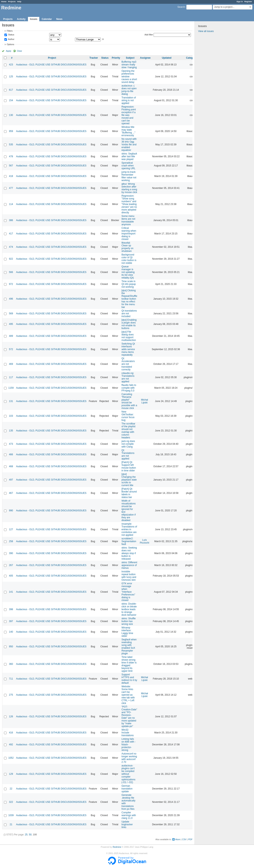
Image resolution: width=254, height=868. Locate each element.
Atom (178, 839)
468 (11, 466)
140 (11, 632)
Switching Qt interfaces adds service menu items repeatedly (128, 349)
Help (19, 1)
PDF (190, 839)
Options (10, 44)
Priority (116, 58)
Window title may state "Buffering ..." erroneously (128, 131)
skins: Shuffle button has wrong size (128, 621)
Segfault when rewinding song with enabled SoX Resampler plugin (129, 647)
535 (11, 145)
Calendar (47, 19)
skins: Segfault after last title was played (129, 156)
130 (11, 115)
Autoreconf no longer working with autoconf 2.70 (129, 758)
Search (181, 7)
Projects (12, 1)
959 (11, 131)
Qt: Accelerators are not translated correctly (128, 364)
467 (11, 493)
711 (11, 679)
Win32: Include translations (127, 733)
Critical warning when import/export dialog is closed (129, 234)
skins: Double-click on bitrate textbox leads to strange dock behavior (129, 609)
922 (11, 259)
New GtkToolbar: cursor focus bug (128, 416)
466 (11, 454)
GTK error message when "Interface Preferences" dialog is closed (128, 592)
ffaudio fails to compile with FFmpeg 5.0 (129, 388)
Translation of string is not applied (129, 100)
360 (11, 664)
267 (11, 565)
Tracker (94, 58)
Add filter (149, 35)
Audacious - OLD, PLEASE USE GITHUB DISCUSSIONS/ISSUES (51, 65)
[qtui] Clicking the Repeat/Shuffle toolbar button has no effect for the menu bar (129, 299)
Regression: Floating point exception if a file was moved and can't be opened (129, 115)
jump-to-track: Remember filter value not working (129, 176)
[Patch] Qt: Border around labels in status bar (129, 493)
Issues (34, 19)
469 (11, 364)
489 (11, 336)
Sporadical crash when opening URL (128, 166)
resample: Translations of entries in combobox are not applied (129, 529)
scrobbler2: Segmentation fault (129, 541)
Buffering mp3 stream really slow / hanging (129, 65)
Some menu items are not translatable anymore (128, 220)
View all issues (206, 31)
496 (11, 299)
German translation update (127, 789)
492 (11, 745)
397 (11, 621)
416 (11, 733)
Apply (9, 51)
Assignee (145, 58)
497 (11, 480)
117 (11, 377)
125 (11, 77)
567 (11, 166)
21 (11, 824)
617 (11, 90)
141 (11, 592)
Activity (21, 19)
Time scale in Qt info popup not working (129, 284)
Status (11, 35)
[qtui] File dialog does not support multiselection (129, 336)
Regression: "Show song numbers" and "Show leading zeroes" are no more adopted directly (129, 204)
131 (11, 401)
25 (26, 835)
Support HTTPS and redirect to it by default (129, 679)
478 (11, 156)
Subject (130, 58)
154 (11, 100)
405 (11, 576)
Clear (19, 51)
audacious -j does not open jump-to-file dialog (129, 90)
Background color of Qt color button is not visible (129, 259)
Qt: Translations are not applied (128, 454)
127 (11, 529)
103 (11, 416)
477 (11, 188)
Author (11, 39)
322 (11, 802)
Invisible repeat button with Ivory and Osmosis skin (129, 576)
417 (11, 234)
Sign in (240, 1)
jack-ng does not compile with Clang (128, 444)
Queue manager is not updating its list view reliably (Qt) (128, 272)
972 (11, 284)
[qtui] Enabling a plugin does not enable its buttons (129, 324)
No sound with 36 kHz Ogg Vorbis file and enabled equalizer (129, 145)
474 (11, 247)
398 (11, 609)
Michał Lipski (145, 401)
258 (11, 541)
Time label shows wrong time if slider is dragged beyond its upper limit (129, 664)
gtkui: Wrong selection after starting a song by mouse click (129, 188)
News (59, 19)
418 (11, 176)
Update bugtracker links (127, 824)
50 (30, 835)
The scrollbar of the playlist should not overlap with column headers (128, 431)
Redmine (117, 847)
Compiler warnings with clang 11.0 (129, 815)
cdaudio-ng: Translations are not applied (128, 377)
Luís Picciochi (144, 541)
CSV (184, 839)
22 (11, 789)
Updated (167, 58)
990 (11, 511)
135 (11, 431)
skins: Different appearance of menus (129, 565)
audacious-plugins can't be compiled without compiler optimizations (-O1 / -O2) (128, 774)
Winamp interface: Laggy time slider (127, 632)
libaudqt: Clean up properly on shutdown (127, 247)
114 (11, 204)
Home (4, 1)
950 (11, 647)
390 (11, 553)
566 (11, 272)
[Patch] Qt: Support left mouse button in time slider (129, 466)
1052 (11, 758)
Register (248, 1)
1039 (11, 815)
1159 (11, 388)
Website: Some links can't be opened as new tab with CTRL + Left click (128, 695)
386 (11, 220)
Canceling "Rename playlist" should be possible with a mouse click (129, 401)
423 (11, 65)
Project (52, 58)
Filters (10, 31)
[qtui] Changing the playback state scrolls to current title (129, 480)
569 (11, 314)
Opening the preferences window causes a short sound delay (129, 77)
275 (11, 695)
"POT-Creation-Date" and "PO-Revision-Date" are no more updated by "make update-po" (129, 717)
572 (11, 349)
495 (11, 324)
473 (11, 444)
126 (11, 717)
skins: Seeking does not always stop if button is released (129, 553)
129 (11, 774)
